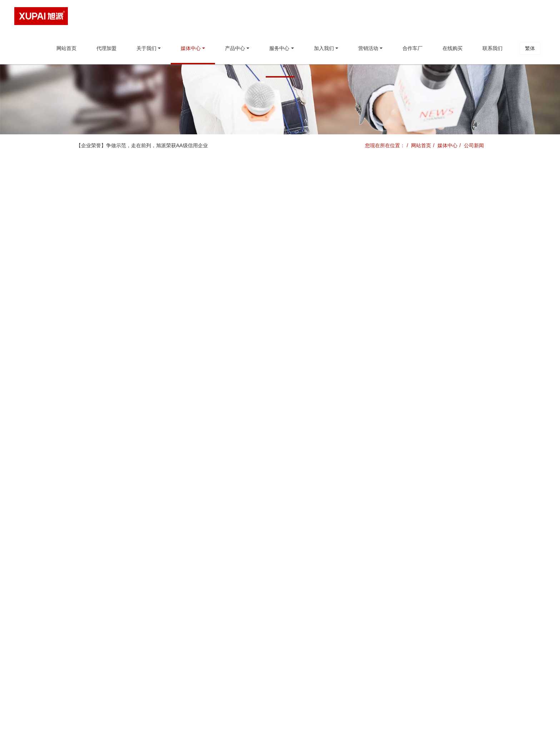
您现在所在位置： (385, 145)
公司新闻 (474, 145)
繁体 (530, 48)
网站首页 (66, 48)
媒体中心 (447, 145)
